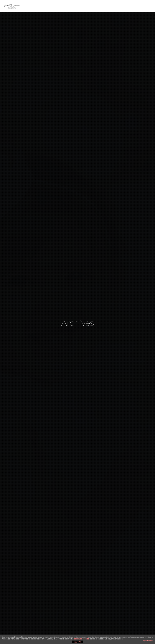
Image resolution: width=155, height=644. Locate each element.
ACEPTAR (77, 642)
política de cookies (81, 639)
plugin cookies (148, 641)
